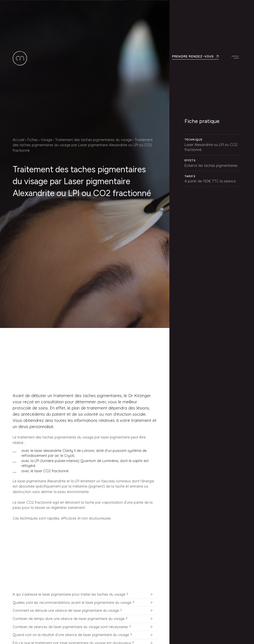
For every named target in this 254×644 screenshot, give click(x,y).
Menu (236, 55)
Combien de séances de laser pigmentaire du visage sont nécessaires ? (72, 627)
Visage (46, 140)
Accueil (18, 140)
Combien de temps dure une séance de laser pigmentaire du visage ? (70, 619)
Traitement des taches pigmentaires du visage (93, 140)
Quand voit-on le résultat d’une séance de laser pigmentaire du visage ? (72, 635)
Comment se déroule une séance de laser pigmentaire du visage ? (67, 611)
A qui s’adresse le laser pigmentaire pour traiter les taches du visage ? (70, 594)
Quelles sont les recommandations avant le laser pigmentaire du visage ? (73, 603)
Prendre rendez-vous (193, 55)
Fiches (32, 140)
